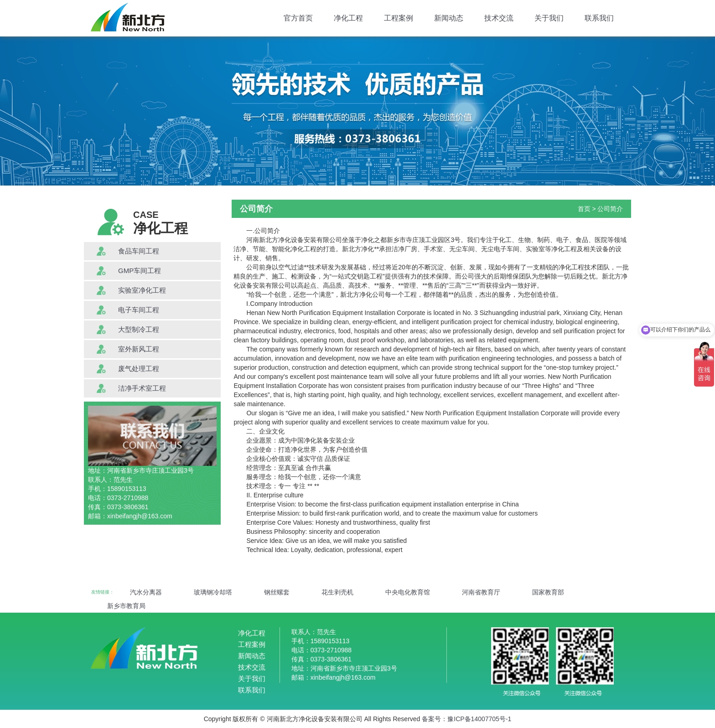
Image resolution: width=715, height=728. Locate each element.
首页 (584, 209)
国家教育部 (548, 592)
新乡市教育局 (126, 606)
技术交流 (499, 18)
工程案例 (399, 18)
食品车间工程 (139, 251)
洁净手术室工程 (142, 388)
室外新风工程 (139, 349)
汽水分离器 (146, 592)
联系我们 (599, 18)
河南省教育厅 (481, 592)
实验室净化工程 (142, 290)
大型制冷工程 (139, 329)
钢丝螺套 (277, 592)
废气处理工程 (139, 369)
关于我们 (549, 18)
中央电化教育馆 (408, 592)
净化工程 (348, 18)
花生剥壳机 (337, 592)
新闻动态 (449, 18)
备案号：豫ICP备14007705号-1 (466, 719)
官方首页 (298, 18)
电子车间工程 (139, 310)
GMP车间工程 (140, 271)
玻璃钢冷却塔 (213, 592)
